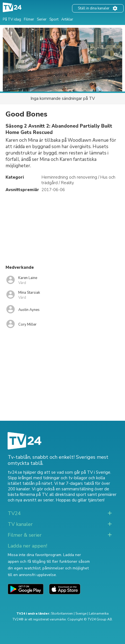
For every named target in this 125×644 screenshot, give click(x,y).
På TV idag (12, 19)
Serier (42, 19)
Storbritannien (62, 613)
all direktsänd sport (68, 495)
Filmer (29, 19)
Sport (54, 19)
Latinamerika (99, 613)
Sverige (81, 613)
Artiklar (67, 19)
